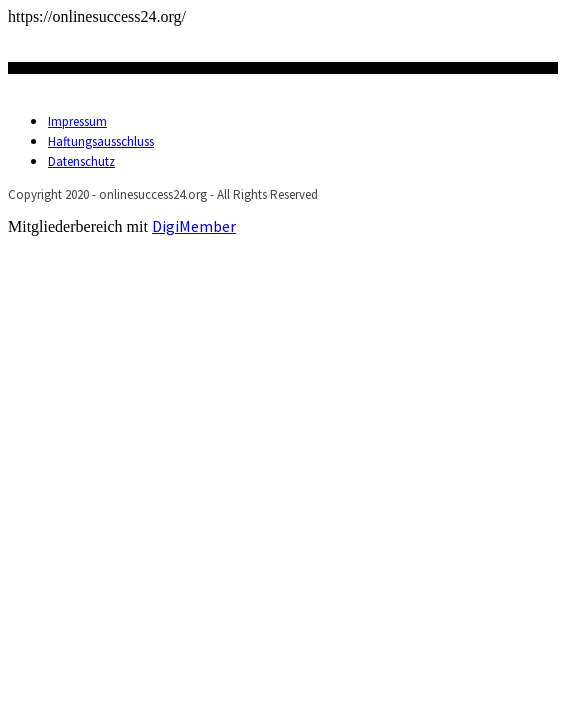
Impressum (77, 121)
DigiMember (194, 226)
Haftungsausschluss (101, 141)
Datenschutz (81, 161)
